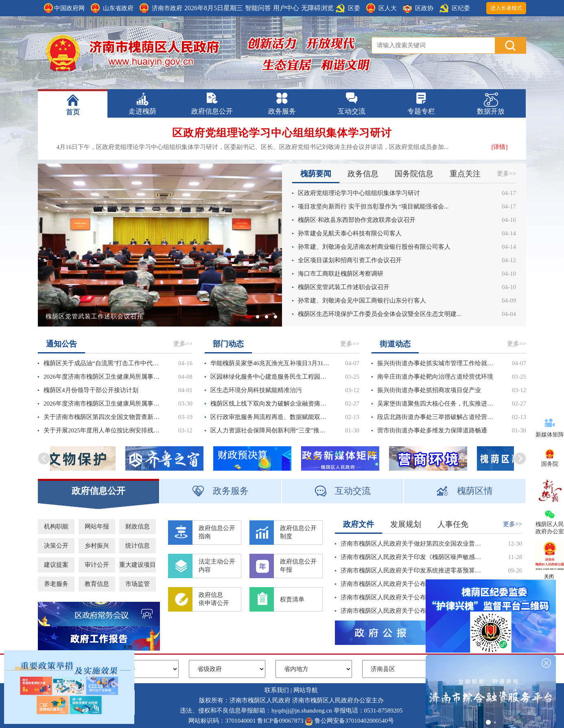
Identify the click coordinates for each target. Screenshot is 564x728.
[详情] (500, 147)
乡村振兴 (97, 546)
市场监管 (138, 584)
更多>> (506, 173)
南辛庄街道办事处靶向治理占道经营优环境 (435, 377)
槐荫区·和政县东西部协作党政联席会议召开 (357, 220)
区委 (354, 8)
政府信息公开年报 (298, 566)
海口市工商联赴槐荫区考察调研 (341, 274)
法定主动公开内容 (217, 566)
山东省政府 (118, 8)
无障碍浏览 (317, 8)
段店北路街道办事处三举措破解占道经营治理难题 (437, 417)
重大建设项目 (138, 565)
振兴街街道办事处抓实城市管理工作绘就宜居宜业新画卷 (437, 363)
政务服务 (282, 111)
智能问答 (258, 8)
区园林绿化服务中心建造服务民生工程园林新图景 (270, 377)
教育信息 (97, 584)
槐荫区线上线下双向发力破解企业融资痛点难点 (270, 403)
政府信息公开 (212, 111)
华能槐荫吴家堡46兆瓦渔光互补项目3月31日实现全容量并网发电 (270, 363)
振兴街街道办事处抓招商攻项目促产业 (429, 390)
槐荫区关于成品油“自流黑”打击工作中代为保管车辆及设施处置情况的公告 (103, 363)
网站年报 (97, 526)
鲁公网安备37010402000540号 (354, 721)
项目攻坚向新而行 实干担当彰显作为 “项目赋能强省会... (373, 206)
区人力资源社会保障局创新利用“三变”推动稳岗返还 (270, 430)
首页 (73, 112)
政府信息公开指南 (217, 532)
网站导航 (306, 690)
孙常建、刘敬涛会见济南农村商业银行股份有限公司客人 (374, 247)
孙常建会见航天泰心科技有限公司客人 (350, 233)
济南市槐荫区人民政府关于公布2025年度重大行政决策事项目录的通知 (413, 584)
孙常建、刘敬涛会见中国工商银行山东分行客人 (362, 300)
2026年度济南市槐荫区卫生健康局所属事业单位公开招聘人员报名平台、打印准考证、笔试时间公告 (103, 377)
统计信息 (138, 546)
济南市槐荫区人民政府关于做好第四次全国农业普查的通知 (413, 544)
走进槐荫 (142, 111)
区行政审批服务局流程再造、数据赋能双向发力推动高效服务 (270, 417)
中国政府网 (69, 8)
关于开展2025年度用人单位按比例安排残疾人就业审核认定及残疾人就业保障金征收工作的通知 (103, 430)
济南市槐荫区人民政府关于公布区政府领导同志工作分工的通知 (413, 597)
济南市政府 (167, 8)
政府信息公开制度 (298, 532)
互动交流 (352, 111)
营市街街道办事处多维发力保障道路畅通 (432, 430)
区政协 (424, 8)
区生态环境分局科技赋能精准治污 (256, 390)
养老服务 (56, 584)
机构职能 (56, 526)
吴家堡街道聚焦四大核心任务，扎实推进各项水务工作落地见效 (437, 403)
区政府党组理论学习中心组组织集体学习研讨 (282, 133)
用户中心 (286, 8)
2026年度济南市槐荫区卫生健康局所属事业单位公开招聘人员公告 (103, 403)
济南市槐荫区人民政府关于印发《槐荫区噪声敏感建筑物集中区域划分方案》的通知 (413, 557)
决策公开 (56, 546)
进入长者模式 (506, 8)
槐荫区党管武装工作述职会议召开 (94, 316)
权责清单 (292, 599)
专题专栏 (421, 111)
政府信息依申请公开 (214, 599)
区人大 (388, 8)
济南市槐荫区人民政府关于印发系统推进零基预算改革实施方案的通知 (413, 570)
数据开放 (491, 111)
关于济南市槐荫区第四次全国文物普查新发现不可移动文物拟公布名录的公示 (103, 417)
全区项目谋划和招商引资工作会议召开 (350, 260)
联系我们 (277, 690)
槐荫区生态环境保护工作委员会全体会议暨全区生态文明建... (379, 314)
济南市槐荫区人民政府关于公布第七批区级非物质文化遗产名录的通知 (413, 611)
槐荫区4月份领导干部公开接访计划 (91, 390)
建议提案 (56, 565)
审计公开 (97, 565)
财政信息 (138, 526)
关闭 (127, 647)
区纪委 (461, 8)
